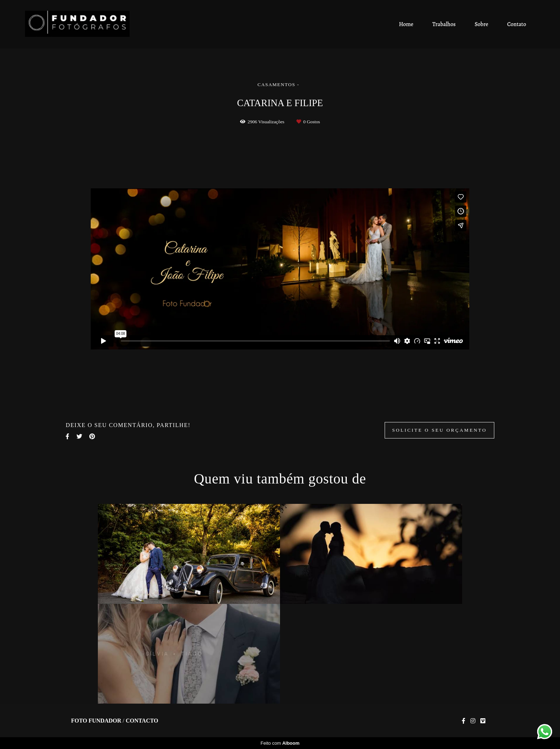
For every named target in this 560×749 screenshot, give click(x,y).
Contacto (142, 721)
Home (406, 24)
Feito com (280, 743)
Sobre (481, 24)
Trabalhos (444, 24)
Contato (517, 24)
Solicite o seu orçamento (439, 430)
